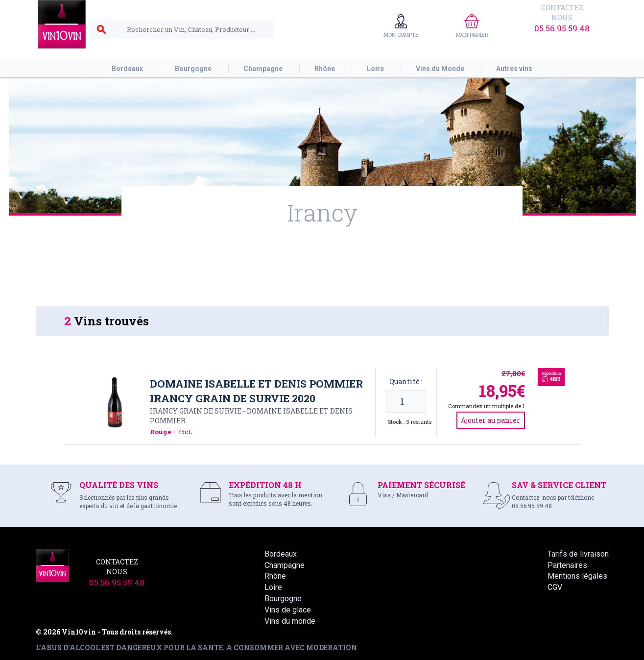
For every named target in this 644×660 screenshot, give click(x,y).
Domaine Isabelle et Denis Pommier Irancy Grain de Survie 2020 (256, 391)
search (101, 30)
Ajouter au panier (490, 420)
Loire (273, 587)
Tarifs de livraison (578, 554)
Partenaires (567, 565)
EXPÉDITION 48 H (265, 485)
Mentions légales (577, 576)
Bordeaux (281, 554)
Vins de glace (288, 610)
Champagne (285, 565)
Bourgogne (283, 599)
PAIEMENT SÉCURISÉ (421, 485)
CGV (555, 587)
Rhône (275, 576)
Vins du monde (290, 621)
